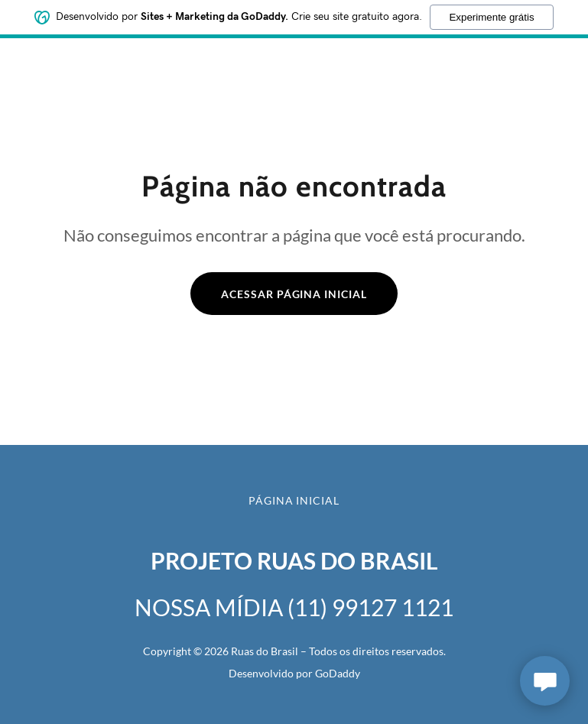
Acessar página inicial (294, 294)
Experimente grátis (491, 15)
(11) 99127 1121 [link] (370, 607)
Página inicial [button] (294, 500)
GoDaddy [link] (338, 673)
